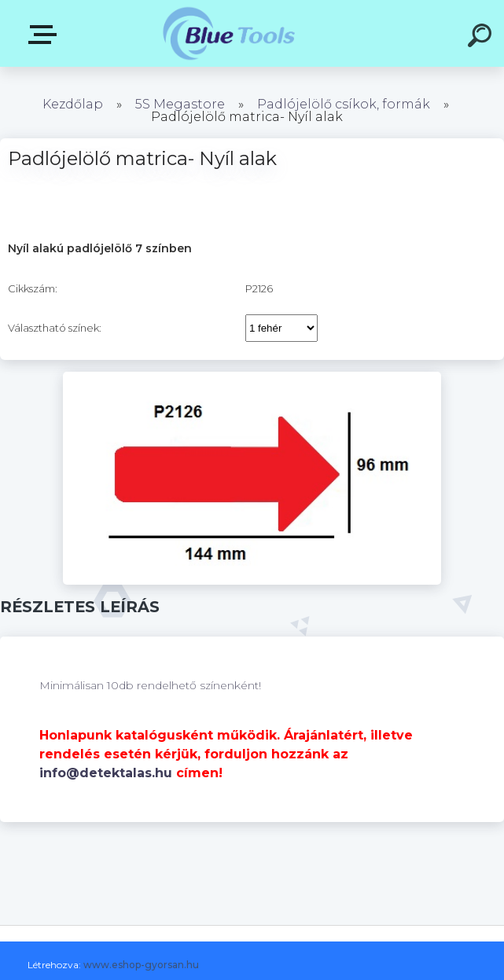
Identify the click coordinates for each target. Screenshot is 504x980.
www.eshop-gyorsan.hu (141, 965)
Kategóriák (46, 35)
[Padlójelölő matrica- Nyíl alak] (252, 377)
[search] (482, 38)
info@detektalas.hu (106, 773)
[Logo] (228, 33)
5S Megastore (180, 104)
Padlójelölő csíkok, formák (344, 104)
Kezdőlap (73, 104)
